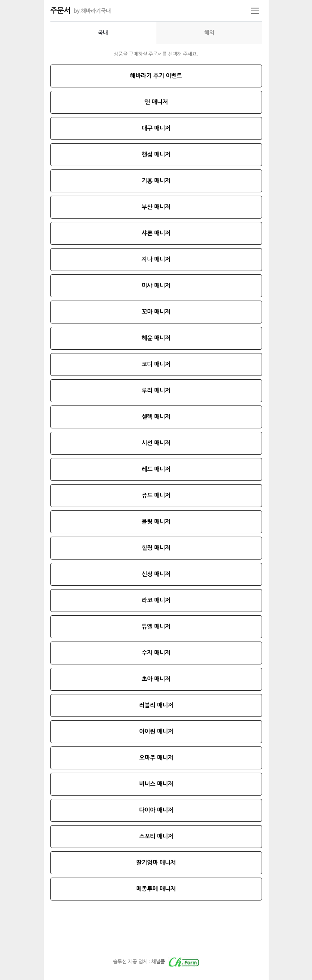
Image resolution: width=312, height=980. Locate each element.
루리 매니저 (156, 391)
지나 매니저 (156, 259)
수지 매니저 (156, 653)
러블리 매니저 (156, 705)
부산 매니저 (156, 207)
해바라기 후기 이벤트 (156, 76)
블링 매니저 (156, 522)
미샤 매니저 (156, 286)
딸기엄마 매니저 (156, 863)
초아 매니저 (156, 679)
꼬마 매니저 (156, 312)
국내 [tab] (103, 33)
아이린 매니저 (156, 731)
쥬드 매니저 (156, 495)
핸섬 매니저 (156, 154)
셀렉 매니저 (156, 417)
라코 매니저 (156, 600)
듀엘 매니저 (156, 627)
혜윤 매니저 (156, 338)
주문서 (81, 10)
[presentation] (103, 33)
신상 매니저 (156, 574)
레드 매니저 (156, 469)
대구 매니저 (156, 128)
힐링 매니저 (156, 548)
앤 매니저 (156, 102)
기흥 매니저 (156, 181)
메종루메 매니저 (156, 889)
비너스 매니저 (156, 784)
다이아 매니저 (156, 810)
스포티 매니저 (156, 836)
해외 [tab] (209, 33)
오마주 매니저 (156, 758)
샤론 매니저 (156, 233)
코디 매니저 (156, 364)
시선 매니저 (156, 443)
